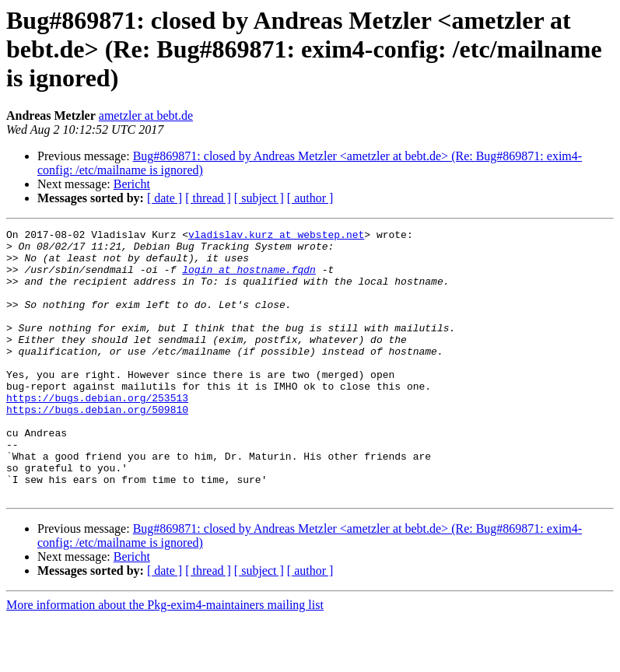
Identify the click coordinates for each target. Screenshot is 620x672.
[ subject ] (259, 198)
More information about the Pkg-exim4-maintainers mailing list (165, 658)
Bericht (132, 184)
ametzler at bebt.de (146, 115)
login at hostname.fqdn (249, 278)
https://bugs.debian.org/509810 (97, 446)
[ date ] (165, 198)
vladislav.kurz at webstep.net (276, 236)
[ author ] (310, 198)
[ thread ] (208, 198)
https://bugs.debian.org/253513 (97, 432)
